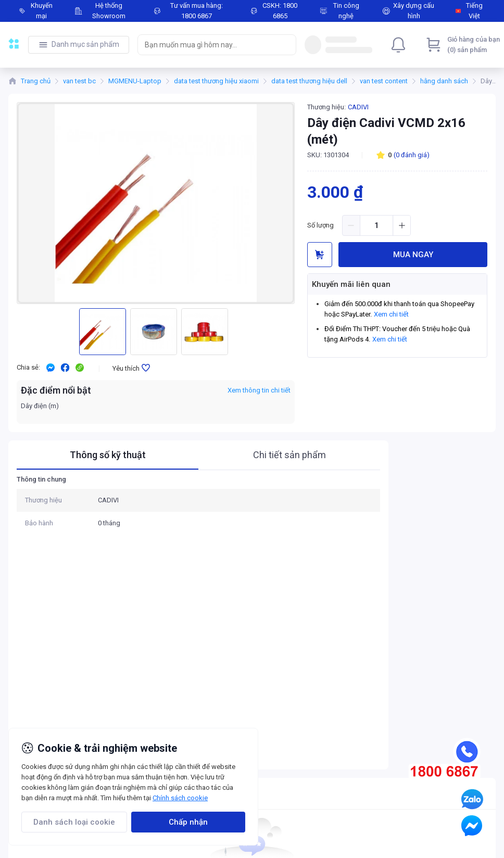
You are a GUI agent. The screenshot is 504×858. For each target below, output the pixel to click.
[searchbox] (207, 45)
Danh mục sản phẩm (85, 44)
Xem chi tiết (391, 314)
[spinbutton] (376, 225)
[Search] (286, 45)
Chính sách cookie (180, 798)
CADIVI (358, 107)
